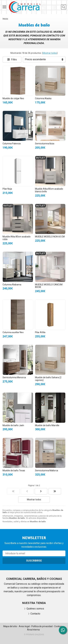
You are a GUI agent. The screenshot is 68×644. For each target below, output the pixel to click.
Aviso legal (24, 626)
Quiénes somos (35, 609)
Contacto (35, 614)
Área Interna (33, 630)
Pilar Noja (7, 189)
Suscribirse (34, 561)
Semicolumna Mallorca (47, 471)
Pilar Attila (40, 332)
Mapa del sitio (10, 626)
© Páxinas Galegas (34, 635)
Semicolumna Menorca (14, 377)
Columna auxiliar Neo (13, 332)
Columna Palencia (12, 144)
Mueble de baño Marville (47, 425)
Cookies (58, 626)
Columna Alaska (43, 98)
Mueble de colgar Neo (13, 98)
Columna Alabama (12, 285)
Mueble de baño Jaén (13, 425)
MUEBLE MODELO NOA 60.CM (50, 237)
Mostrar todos (50, 53)
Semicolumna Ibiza (45, 144)
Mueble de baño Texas (14, 471)
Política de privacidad (42, 626)
